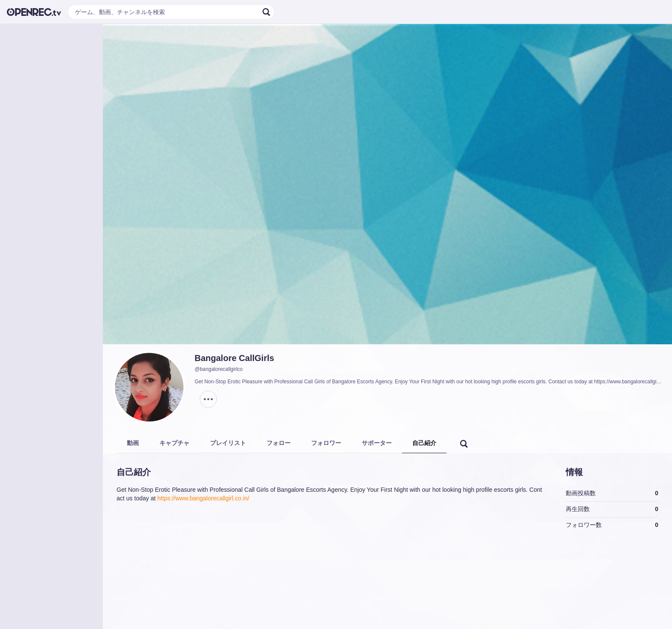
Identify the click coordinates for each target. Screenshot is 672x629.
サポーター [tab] (377, 443)
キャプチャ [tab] (174, 443)
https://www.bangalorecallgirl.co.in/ (203, 498)
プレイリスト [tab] (228, 443)
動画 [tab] (133, 443)
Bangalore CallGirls (234, 358)
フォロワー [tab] (326, 443)
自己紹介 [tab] (424, 443)
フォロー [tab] (279, 443)
